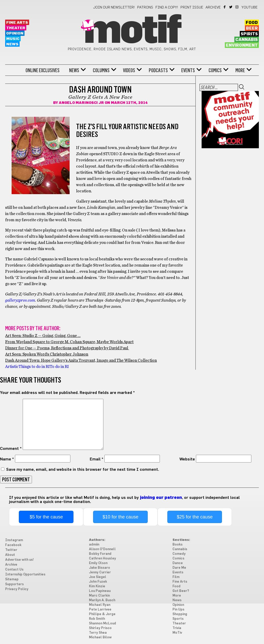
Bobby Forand (100, 554)
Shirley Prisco (100, 628)
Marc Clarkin (99, 596)
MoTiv (177, 633)
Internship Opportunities (25, 575)
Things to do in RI (34, 367)
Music (13, 39)
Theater (16, 28)
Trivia (177, 628)
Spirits (249, 34)
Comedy (179, 554)
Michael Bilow (100, 637)
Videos (129, 70)
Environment (242, 45)
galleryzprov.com (20, 300)
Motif (132, 31)
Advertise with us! (19, 560)
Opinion (15, 33)
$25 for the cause (195, 517)
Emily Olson (98, 563)
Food (252, 23)
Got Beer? (181, 591)
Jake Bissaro (100, 568)
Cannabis (247, 40)
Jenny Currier (100, 572)
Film (176, 577)
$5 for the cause (46, 517)
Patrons (145, 7)
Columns (101, 70)
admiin (94, 545)
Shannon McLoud (102, 624)
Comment (11, 449)
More (240, 70)
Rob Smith (97, 619)
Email (97, 459)
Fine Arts (17, 23)
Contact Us (14, 570)
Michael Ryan (100, 605)
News (12, 44)
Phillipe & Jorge (102, 614)
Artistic (12, 367)
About (10, 555)
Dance (178, 563)
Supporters (14, 584)
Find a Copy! (167, 7)
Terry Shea (98, 633)
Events (188, 70)
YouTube (250, 7)
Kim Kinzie (97, 586)
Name (7, 459)
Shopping (180, 614)
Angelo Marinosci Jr (81, 103)
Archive (213, 7)
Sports (178, 619)
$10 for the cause (121, 517)
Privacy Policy (17, 589)
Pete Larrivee (100, 610)
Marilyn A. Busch (102, 600)
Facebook (225, 7)
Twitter (231, 7)
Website (187, 459)
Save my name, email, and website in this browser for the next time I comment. (83, 469)
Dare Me (179, 568)
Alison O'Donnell (102, 549)
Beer (252, 28)
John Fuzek (98, 582)
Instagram (237, 7)
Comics (215, 70)
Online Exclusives (43, 70)
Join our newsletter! (114, 7)
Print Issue (192, 7)
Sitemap (12, 579)
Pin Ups (178, 610)
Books (178, 545)
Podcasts (158, 70)
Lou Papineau (100, 591)
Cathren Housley (102, 559)
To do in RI (59, 367)
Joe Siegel (98, 577)
